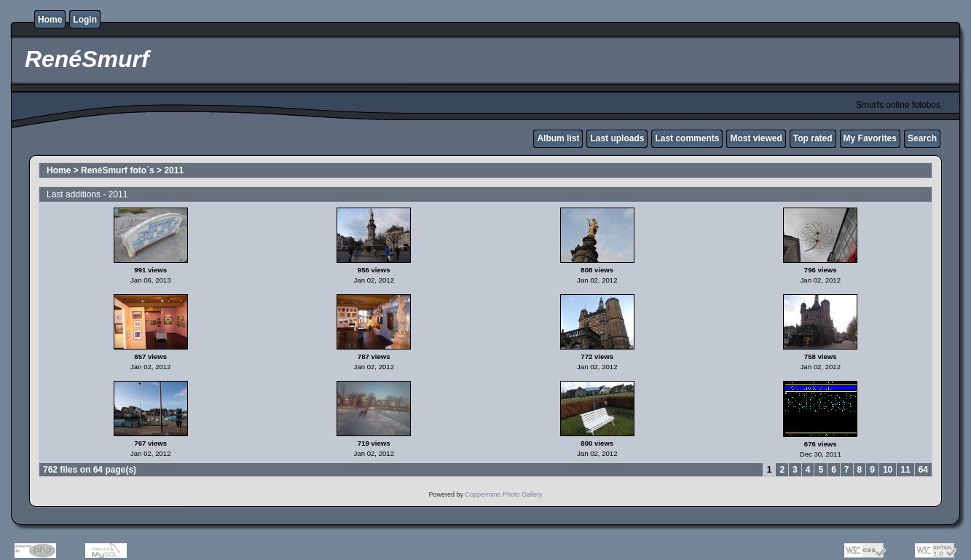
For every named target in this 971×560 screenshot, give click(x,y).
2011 (174, 170)
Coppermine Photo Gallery (503, 494)
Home (50, 20)
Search (922, 138)
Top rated (813, 138)
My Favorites (870, 138)
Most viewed (756, 138)
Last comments (687, 138)
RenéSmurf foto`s (118, 170)
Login (85, 20)
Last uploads (617, 138)
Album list (558, 138)
